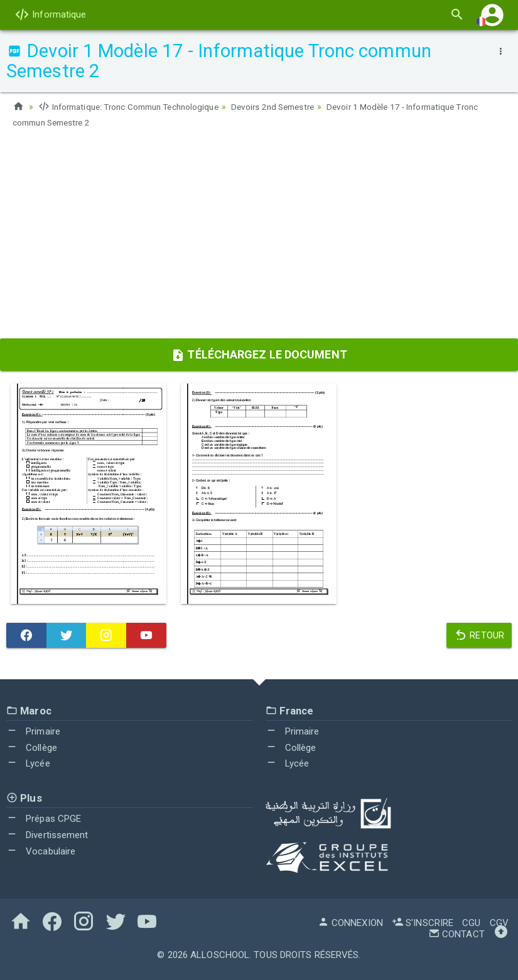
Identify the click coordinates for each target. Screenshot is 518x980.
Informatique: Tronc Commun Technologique (135, 107)
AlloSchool (220, 954)
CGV (499, 922)
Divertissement (47, 834)
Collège (32, 746)
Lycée (28, 762)
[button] (492, 15)
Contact (456, 933)
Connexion (350, 922)
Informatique (50, 14)
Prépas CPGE (44, 817)
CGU (471, 922)
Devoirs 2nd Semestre (289, 107)
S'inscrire (423, 922)
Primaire (33, 730)
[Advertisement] (259, 237)
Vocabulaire (41, 850)
